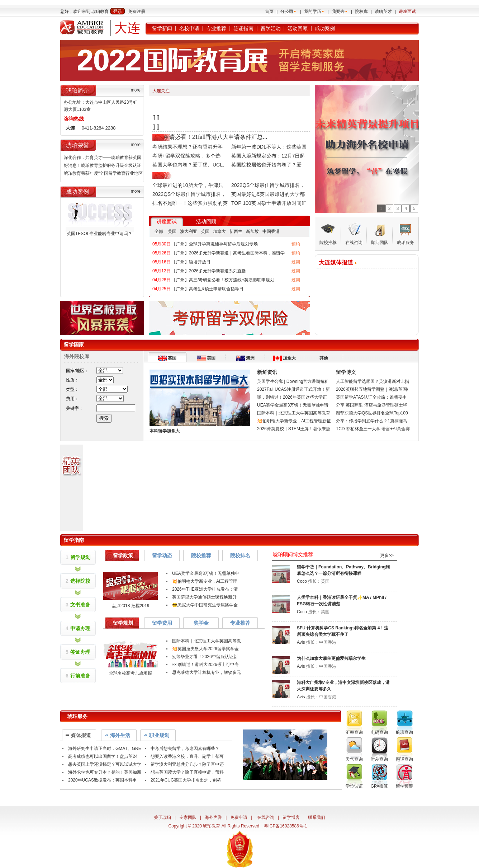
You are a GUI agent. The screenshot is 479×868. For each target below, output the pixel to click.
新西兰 (236, 231)
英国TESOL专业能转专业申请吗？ (99, 234)
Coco (302, 581)
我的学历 (313, 11)
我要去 (338, 11)
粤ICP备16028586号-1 (285, 826)
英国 (205, 231)
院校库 (361, 11)
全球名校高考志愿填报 (131, 673)
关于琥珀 (162, 817)
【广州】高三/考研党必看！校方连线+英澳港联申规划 (223, 280)
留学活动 (271, 28)
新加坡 (252, 231)
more (136, 90)
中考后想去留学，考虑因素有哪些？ (185, 749)
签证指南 (243, 28)
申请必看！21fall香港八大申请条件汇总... (215, 137)
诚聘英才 (383, 11)
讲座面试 (407, 11)
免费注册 (137, 11)
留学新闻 (162, 28)
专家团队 (188, 817)
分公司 (287, 11)
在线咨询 (266, 817)
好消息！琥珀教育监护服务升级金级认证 (103, 165)
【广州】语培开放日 (191, 262)
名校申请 (189, 28)
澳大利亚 (189, 231)
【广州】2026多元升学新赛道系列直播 (209, 271)
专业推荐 (216, 28)
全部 (159, 231)
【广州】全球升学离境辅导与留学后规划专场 (215, 244)
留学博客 (291, 817)
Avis (301, 642)
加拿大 (219, 231)
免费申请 (239, 817)
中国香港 (271, 231)
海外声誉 (213, 817)
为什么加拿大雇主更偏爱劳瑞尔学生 (331, 658)
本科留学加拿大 (165, 431)
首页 (269, 11)
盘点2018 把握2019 (131, 606)
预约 (296, 244)
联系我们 (317, 817)
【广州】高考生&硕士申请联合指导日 (208, 289)
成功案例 (325, 28)
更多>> (387, 555)
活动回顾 (298, 28)
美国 (172, 231)
